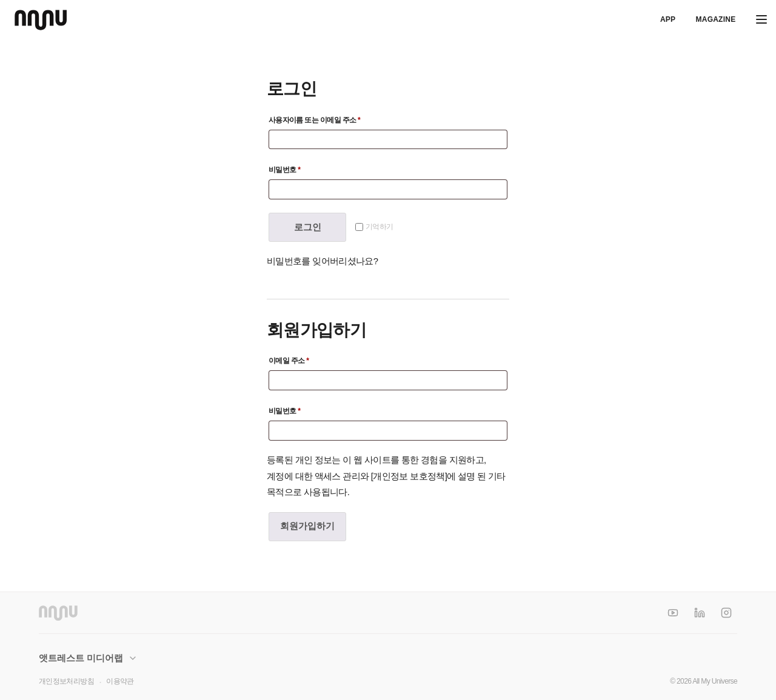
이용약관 (120, 681)
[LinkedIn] (700, 613)
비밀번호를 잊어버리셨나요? (322, 261)
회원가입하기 (307, 526)
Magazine (715, 19)
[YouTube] (673, 613)
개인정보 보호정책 (409, 476)
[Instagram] (726, 613)
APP (668, 19)
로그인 (308, 227)
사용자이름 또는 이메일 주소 (328, 118)
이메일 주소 (328, 359)
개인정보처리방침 (66, 681)
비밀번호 (328, 168)
